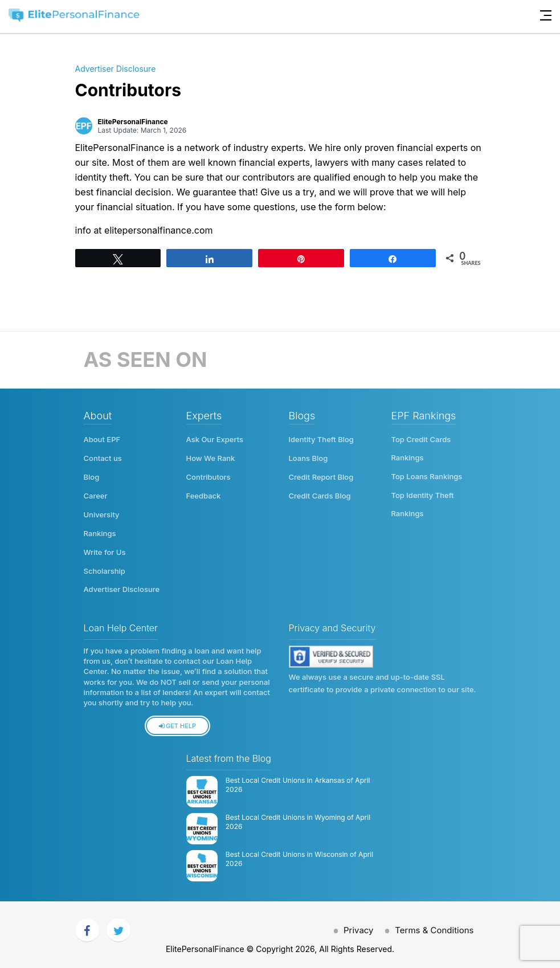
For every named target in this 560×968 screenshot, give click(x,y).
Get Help (177, 721)
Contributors (209, 476)
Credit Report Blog (321, 476)
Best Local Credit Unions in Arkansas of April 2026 (298, 781)
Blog (92, 476)
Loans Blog (308, 458)
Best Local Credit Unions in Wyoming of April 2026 (298, 818)
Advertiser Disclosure (116, 69)
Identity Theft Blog (321, 439)
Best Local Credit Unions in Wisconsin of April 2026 (299, 855)
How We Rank (211, 458)
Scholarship (105, 567)
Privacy (357, 926)
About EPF (102, 439)
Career (96, 494)
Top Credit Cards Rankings (421, 448)
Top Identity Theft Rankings (423, 503)
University (102, 512)
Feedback (204, 494)
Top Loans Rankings (427, 476)
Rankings (100, 530)
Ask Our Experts (215, 439)
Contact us (103, 458)
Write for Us (105, 549)
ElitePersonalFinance (133, 122)
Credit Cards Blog (320, 494)
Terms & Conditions (434, 926)
